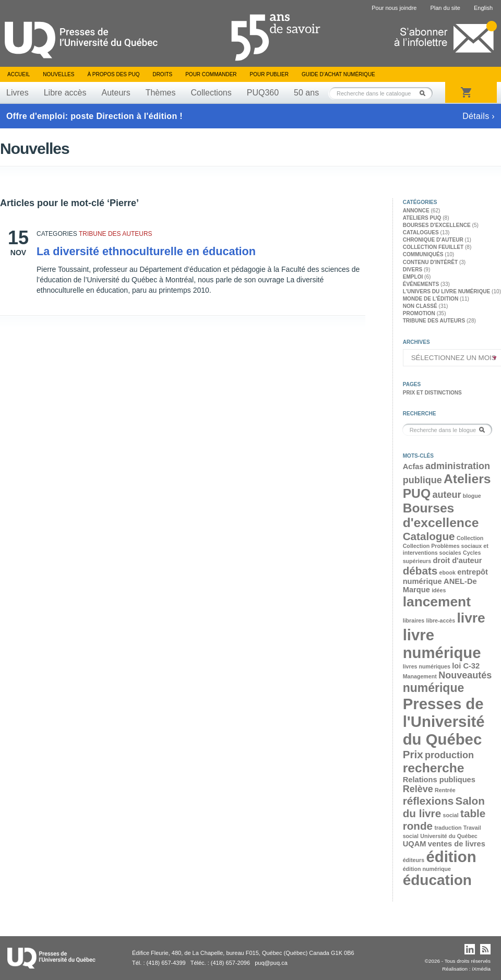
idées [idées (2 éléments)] (439, 590)
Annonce (416, 211)
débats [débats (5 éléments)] (420, 571)
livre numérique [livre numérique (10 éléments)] (442, 644)
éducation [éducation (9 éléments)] (437, 880)
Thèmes (161, 93)
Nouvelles (58, 74)
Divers (413, 270)
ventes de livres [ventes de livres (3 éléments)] (457, 844)
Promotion (419, 313)
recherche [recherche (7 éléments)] (434, 768)
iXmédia (481, 969)
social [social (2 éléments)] (450, 815)
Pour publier (269, 74)
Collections (211, 93)
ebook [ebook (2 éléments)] (448, 572)
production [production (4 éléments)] (449, 755)
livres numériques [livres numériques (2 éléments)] (427, 666)
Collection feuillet (433, 247)
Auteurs (116, 93)
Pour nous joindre (394, 8)
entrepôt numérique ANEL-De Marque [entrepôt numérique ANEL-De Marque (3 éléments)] (445, 581)
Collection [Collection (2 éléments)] (470, 538)
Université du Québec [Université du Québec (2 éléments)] (449, 836)
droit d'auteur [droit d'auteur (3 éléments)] (458, 560)
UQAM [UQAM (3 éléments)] (415, 844)
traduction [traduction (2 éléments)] (448, 828)
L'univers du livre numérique (447, 291)
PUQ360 (263, 93)
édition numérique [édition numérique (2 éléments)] (427, 869)
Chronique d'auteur (433, 240)
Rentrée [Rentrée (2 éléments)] (445, 790)
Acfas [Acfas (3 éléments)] (413, 467)
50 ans (306, 93)
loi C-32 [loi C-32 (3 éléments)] (466, 666)
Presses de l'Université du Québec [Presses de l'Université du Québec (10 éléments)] (444, 721)
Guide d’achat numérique (338, 74)
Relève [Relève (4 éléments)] (418, 789)
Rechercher (425, 93)
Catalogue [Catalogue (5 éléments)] (429, 536)
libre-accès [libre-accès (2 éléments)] (440, 620)
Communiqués (423, 254)
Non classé (420, 306)
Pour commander (211, 74)
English (483, 8)
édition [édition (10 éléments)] (451, 857)
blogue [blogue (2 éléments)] (472, 496)
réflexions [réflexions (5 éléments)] (428, 801)
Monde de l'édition (431, 299)
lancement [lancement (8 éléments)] (437, 602)
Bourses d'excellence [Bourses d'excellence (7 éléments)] (441, 515)
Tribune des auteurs (116, 234)
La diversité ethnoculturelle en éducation (146, 251)
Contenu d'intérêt (430, 262)
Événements (421, 284)
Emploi (413, 277)
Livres (17, 93)
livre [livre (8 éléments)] (471, 618)
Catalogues (421, 232)
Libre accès (65, 93)
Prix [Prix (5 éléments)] (413, 754)
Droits (162, 74)
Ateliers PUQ (422, 218)
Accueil (19, 74)
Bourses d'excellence (437, 225)
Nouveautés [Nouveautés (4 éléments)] (465, 675)
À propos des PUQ (113, 74)
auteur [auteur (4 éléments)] (446, 495)
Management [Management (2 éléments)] (420, 676)
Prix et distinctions (432, 393)
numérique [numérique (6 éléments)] (434, 688)
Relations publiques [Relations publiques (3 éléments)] (439, 780)
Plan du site (445, 8)
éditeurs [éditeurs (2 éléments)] (414, 860)
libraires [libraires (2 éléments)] (414, 620)
